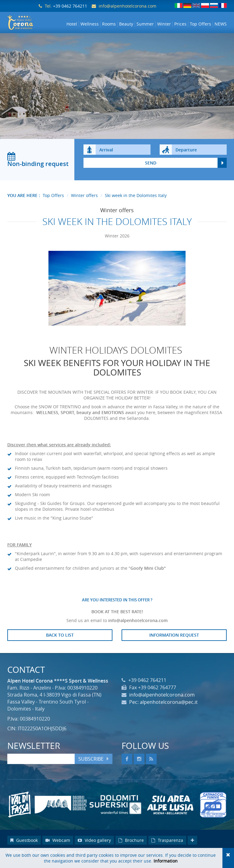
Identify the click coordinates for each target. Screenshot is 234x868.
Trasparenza (167, 847)
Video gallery (94, 847)
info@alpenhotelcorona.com (128, 6)
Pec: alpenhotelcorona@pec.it (163, 709)
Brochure (131, 847)
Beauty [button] (126, 24)
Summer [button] (145, 24)
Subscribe (91, 766)
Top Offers (53, 203)
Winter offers (84, 203)
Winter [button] (164, 24)
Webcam (58, 847)
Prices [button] (180, 24)
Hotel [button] (72, 24)
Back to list (60, 642)
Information (166, 861)
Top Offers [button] (200, 24)
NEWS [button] (221, 24)
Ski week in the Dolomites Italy (136, 203)
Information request (174, 642)
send (151, 170)
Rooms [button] (109, 24)
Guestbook (24, 847)
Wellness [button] (90, 24)
